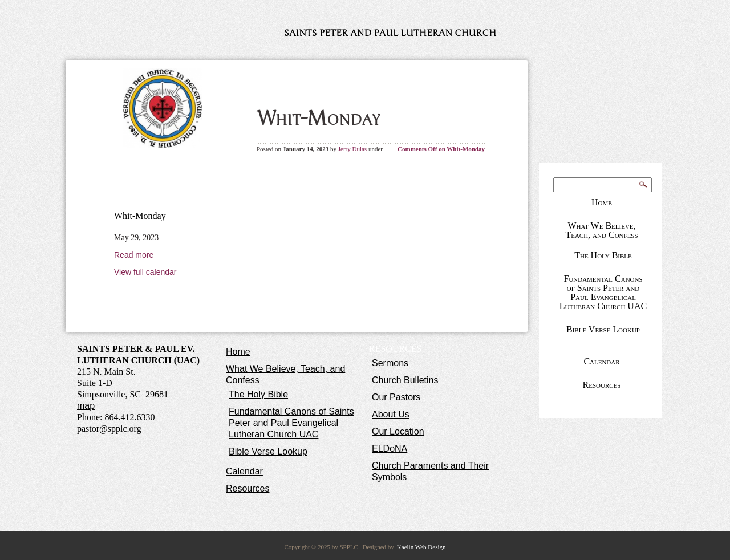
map (86, 406)
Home (602, 202)
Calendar (601, 361)
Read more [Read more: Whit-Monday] (134, 255)
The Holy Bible (603, 255)
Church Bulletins (405, 380)
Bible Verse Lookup (603, 329)
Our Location (398, 431)
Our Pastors (396, 397)
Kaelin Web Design (421, 547)
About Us (391, 414)
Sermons (390, 363)
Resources (602, 385)
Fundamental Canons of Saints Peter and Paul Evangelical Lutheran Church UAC (603, 292)
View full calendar (145, 272)
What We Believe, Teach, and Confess (601, 230)
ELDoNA (390, 449)
